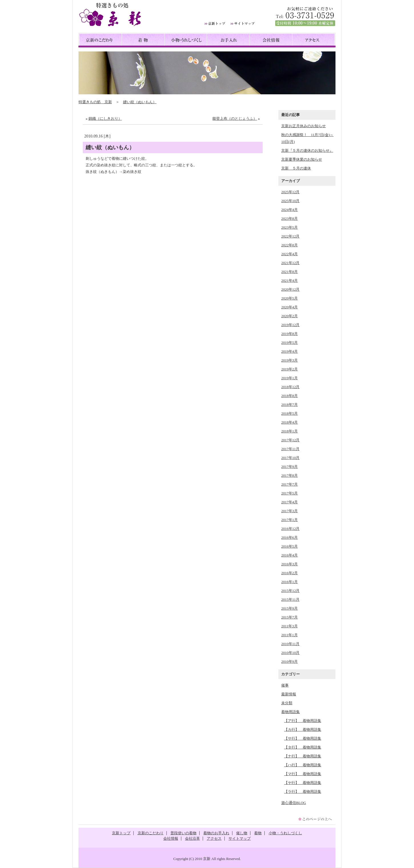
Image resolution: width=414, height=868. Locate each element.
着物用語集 (291, 712)
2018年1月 (290, 431)
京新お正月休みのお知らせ (304, 126)
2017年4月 (290, 502)
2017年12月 (290, 440)
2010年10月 (290, 653)
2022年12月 (290, 236)
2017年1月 (290, 520)
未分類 (287, 703)
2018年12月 (290, 387)
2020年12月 (290, 290)
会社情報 (271, 41)
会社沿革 (192, 839)
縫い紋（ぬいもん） (140, 102)
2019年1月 (290, 378)
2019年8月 (290, 334)
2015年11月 (290, 600)
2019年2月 (290, 369)
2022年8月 (290, 245)
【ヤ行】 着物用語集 (303, 783)
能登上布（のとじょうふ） (235, 119)
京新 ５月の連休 (296, 168)
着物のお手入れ (216, 833)
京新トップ (121, 833)
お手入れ (228, 41)
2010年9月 (290, 662)
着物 (143, 41)
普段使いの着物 (183, 833)
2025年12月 (290, 192)
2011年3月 (290, 626)
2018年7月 (290, 405)
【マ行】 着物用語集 (303, 774)
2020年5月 (290, 298)
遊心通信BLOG (294, 803)
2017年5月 (290, 493)
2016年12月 (290, 529)
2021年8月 (290, 272)
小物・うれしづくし (186, 41)
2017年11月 (290, 449)
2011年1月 (290, 635)
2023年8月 (290, 219)
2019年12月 (290, 325)
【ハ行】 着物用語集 (303, 765)
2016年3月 (290, 564)
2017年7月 (290, 484)
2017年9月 (290, 467)
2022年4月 (290, 254)
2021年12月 (290, 263)
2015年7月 (290, 617)
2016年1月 (290, 582)
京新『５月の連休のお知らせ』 (307, 151)
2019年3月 (290, 360)
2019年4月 (290, 352)
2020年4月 (290, 307)
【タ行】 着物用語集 (303, 747)
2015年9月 (290, 608)
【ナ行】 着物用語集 (303, 756)
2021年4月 (290, 281)
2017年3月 (290, 511)
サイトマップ (240, 839)
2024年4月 (290, 210)
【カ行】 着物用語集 (303, 730)
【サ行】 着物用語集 (303, 739)
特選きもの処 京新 (95, 102)
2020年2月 (290, 316)
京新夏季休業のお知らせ (302, 159)
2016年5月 (290, 546)
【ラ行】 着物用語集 (303, 792)
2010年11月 (290, 644)
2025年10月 (290, 201)
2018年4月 (290, 422)
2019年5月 (290, 343)
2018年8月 (290, 396)
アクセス (313, 41)
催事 (285, 685)
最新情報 (289, 694)
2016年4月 (290, 555)
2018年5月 (290, 414)
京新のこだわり (101, 41)
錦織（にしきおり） (105, 119)
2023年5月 (290, 228)
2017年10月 (290, 458)
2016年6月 (290, 538)
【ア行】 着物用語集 (303, 721)
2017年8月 (290, 476)
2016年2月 (290, 573)
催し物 (242, 833)
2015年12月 (290, 591)
